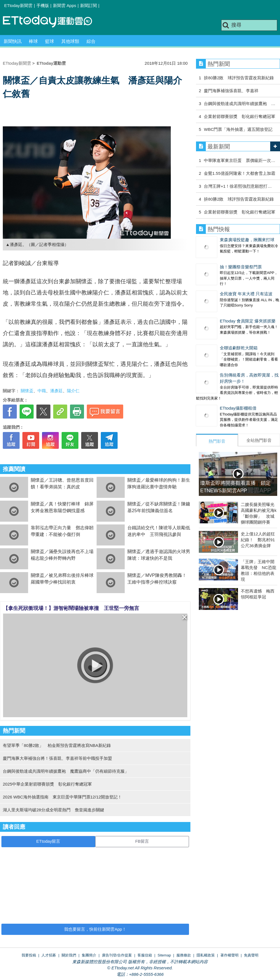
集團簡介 (89, 955)
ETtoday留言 (48, 841)
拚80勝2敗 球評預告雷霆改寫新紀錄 (239, 78)
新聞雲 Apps (65, 5)
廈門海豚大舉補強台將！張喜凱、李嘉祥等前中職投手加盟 (57, 758)
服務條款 (184, 955)
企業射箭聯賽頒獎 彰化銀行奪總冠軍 (240, 116)
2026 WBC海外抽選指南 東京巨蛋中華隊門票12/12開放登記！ (62, 797)
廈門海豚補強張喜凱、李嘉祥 (231, 91)
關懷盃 (27, 391)
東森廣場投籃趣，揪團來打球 (247, 240)
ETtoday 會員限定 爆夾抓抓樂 (248, 321)
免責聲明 (251, 955)
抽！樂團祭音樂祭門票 (241, 267)
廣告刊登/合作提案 (117, 955)
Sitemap (164, 955)
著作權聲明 (229, 955)
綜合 (91, 41)
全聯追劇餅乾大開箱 (239, 348)
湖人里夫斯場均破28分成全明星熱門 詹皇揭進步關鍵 (53, 810)
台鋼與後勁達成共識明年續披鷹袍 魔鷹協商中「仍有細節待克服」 (66, 771)
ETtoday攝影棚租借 (238, 408)
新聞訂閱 (88, 5)
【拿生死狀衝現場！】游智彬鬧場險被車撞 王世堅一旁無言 (71, 608)
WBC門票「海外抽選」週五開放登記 (238, 129)
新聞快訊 (13, 41)
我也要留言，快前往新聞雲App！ (95, 929)
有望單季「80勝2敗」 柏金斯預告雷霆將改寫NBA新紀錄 (57, 745)
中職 (42, 391)
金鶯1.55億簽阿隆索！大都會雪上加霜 (239, 173)
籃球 (50, 41)
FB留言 (142, 841)
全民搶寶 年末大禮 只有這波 (246, 294)
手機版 (43, 5)
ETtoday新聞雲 (18, 5)
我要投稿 (29, 955)
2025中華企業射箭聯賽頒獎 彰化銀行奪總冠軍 (47, 784)
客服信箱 (145, 955)
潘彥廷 (56, 391)
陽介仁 (73, 391)
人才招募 (49, 955)
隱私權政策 (206, 955)
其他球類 (70, 41)
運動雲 (52, 22)
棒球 (33, 41)
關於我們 (69, 955)
